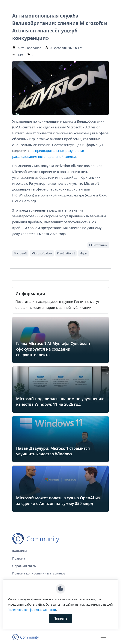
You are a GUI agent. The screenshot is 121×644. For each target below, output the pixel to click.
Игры (83, 253)
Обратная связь (24, 566)
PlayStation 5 (66, 253)
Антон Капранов (29, 48)
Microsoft (20, 253)
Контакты (19, 551)
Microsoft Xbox (42, 253)
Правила (19, 558)
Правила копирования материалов (39, 573)
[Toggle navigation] (103, 637)
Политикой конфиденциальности (32, 610)
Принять (61, 618)
